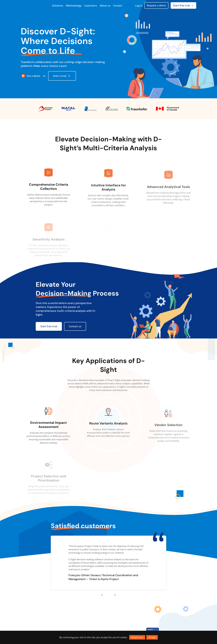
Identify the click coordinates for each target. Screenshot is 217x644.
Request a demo (156, 5)
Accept (152, 637)
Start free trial (183, 5)
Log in (139, 6)
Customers (91, 6)
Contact (118, 6)
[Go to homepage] (35, 5)
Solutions (58, 6)
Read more (137, 637)
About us (105, 6)
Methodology (74, 6)
